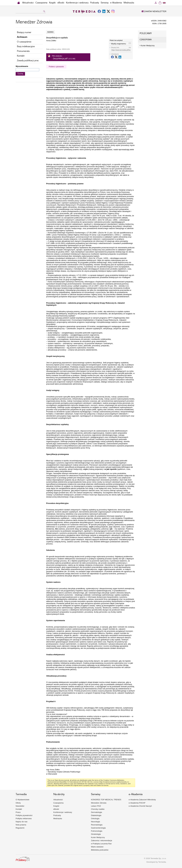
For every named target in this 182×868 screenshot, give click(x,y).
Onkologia (95, 818)
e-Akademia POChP (137, 803)
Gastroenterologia (98, 828)
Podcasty (95, 3)
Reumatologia (97, 825)
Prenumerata (23, 51)
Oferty (18, 803)
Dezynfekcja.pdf (60, 59)
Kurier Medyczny (147, 46)
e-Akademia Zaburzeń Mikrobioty (142, 800)
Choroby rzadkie (98, 809)
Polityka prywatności (24, 815)
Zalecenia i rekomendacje (102, 841)
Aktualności (28, 3)
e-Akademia (116, 3)
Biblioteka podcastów (100, 850)
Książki (52, 3)
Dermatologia (96, 812)
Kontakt (21, 56)
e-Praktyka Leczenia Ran (101, 844)
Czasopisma (41, 3)
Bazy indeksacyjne (26, 47)
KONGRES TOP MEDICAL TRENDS (106, 800)
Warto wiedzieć (97, 847)
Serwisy (105, 3)
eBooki (61, 3)
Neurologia (95, 822)
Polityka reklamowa (24, 818)
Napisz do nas (21, 822)
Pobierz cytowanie (56, 67)
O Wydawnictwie (22, 800)
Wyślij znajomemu (119, 44)
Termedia (162, 862)
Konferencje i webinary (77, 3)
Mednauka (129, 3)
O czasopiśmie (24, 42)
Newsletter (20, 806)
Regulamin (20, 828)
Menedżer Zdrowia (99, 803)
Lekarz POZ (96, 806)
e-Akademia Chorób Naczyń (140, 806)
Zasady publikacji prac (28, 61)
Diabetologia (96, 815)
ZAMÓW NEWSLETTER (154, 11)
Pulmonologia (97, 831)
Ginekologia (96, 834)
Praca (18, 812)
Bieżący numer (24, 32)
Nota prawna (21, 825)
